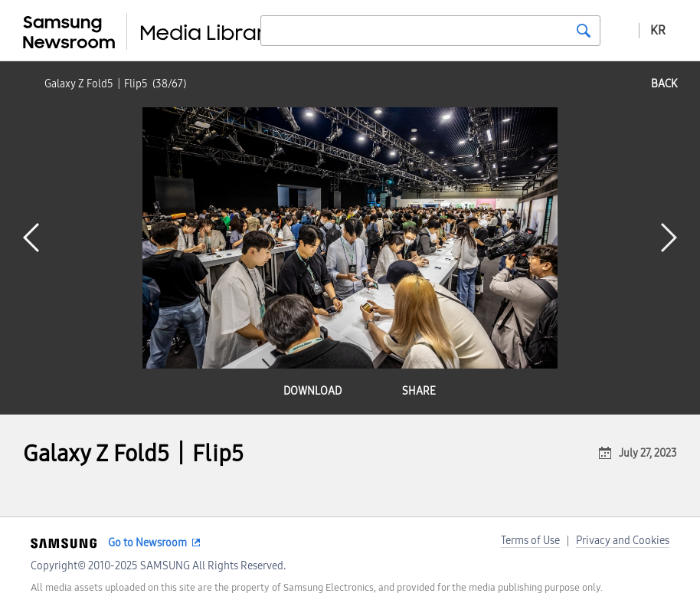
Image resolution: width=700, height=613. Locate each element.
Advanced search (620, 30)
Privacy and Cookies (623, 541)
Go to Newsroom (147, 543)
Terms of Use (530, 541)
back (664, 84)
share (419, 391)
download (312, 391)
